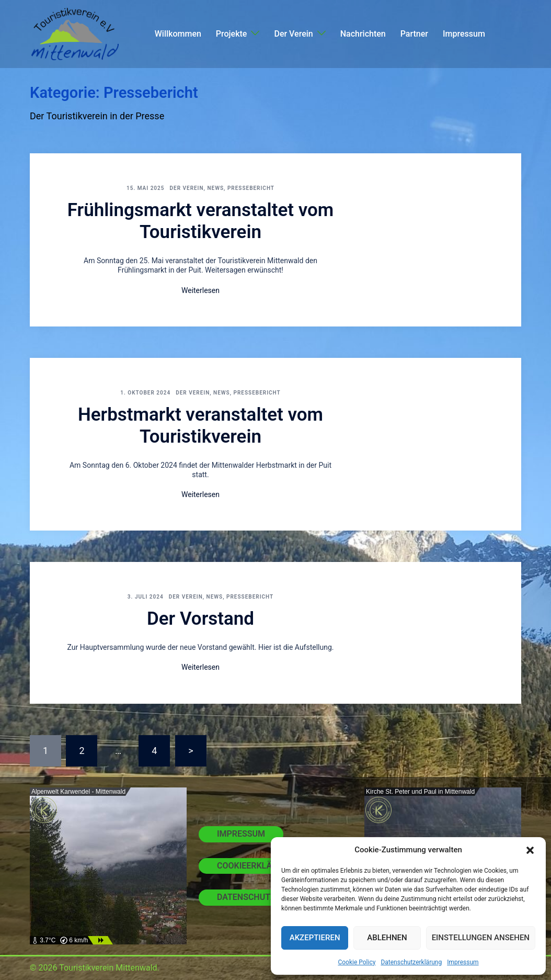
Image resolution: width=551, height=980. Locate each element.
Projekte (232, 34)
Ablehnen (387, 938)
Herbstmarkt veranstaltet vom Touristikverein (200, 426)
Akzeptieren (315, 938)
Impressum (463, 962)
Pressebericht (251, 188)
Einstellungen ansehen (481, 938)
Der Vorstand (200, 619)
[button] (530, 850)
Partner (414, 34)
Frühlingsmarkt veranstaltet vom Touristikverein (201, 221)
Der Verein (293, 34)
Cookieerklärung (256, 866)
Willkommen (178, 34)
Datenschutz (246, 897)
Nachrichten (363, 34)
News (215, 188)
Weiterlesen (200, 290)
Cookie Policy (357, 962)
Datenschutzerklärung (411, 962)
